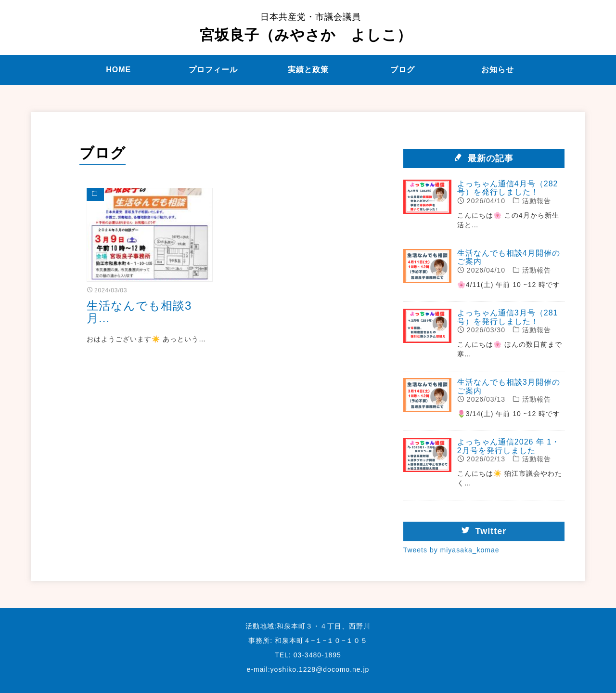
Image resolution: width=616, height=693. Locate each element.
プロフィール (213, 70)
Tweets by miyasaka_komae (451, 556)
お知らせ (498, 70)
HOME (118, 70)
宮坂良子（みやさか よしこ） (306, 27)
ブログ (403, 70)
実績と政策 (308, 70)
